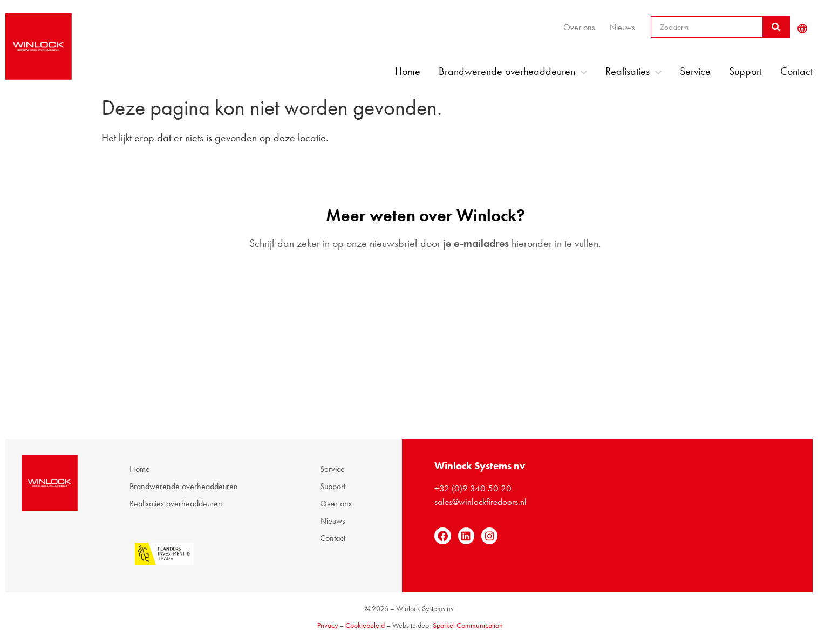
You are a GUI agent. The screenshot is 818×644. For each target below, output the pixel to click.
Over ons (579, 27)
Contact (796, 71)
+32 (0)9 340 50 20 (473, 488)
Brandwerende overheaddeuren (513, 71)
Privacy (328, 625)
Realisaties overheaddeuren (176, 503)
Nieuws (622, 27)
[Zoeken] (776, 27)
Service (695, 71)
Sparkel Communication (468, 625)
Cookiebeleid (365, 625)
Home (408, 71)
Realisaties (633, 71)
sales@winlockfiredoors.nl (480, 502)
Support (745, 71)
